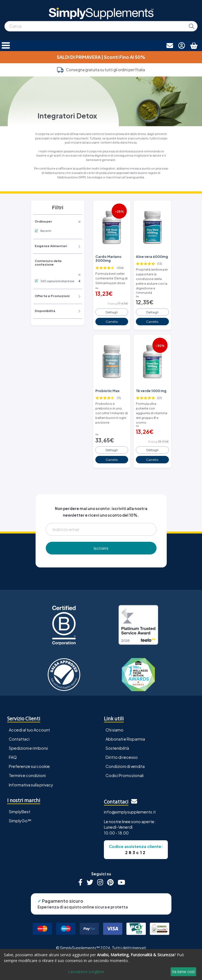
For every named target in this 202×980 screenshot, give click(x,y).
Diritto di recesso (122, 757)
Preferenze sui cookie (29, 766)
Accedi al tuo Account (29, 730)
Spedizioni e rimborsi (28, 748)
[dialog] (101, 965)
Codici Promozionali (125, 775)
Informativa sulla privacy (31, 785)
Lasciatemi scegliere (86, 972)
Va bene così (183, 972)
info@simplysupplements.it (130, 812)
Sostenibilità (117, 748)
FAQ (13, 757)
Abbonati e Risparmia (125, 739)
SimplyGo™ (20, 821)
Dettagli (112, 312)
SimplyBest (20, 812)
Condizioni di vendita (125, 766)
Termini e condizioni (27, 775)
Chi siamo (115, 730)
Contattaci (19, 739)
